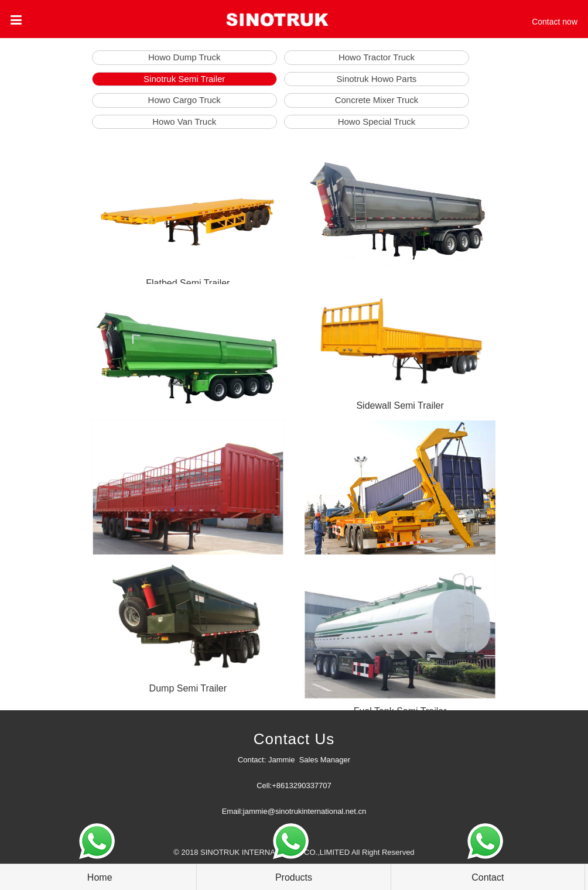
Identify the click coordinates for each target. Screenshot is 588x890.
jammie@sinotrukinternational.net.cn (305, 811)
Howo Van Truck (184, 121)
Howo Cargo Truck (184, 100)
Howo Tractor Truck (377, 57)
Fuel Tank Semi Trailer (400, 711)
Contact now (555, 22)
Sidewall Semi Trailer (400, 405)
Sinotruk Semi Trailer (184, 79)
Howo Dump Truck (184, 57)
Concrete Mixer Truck (377, 100)
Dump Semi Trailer (188, 688)
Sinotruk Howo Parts (377, 79)
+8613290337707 (302, 785)
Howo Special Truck (377, 121)
